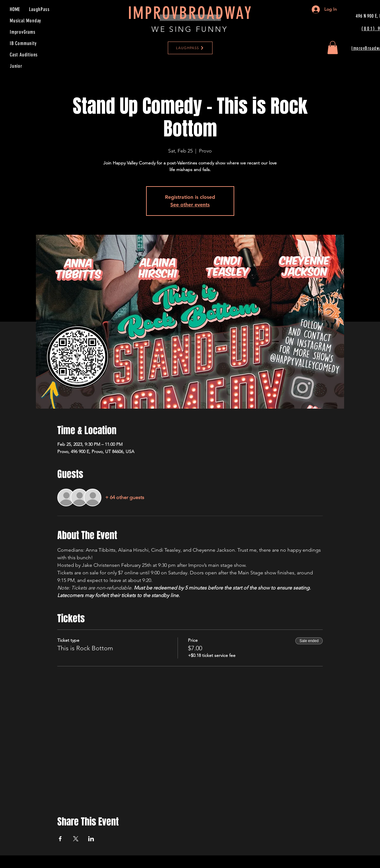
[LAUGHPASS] (190, 48)
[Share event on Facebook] (60, 839)
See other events (190, 205)
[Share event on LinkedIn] (91, 839)
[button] (333, 48)
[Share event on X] (76, 839)
